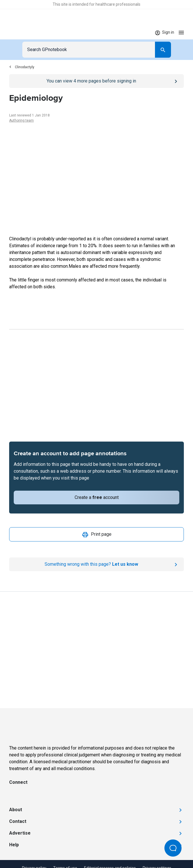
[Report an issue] (96, 564)
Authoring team (21, 120)
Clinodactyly (22, 67)
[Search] (163, 50)
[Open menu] (181, 32)
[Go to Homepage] (26, 33)
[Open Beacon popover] (173, 848)
